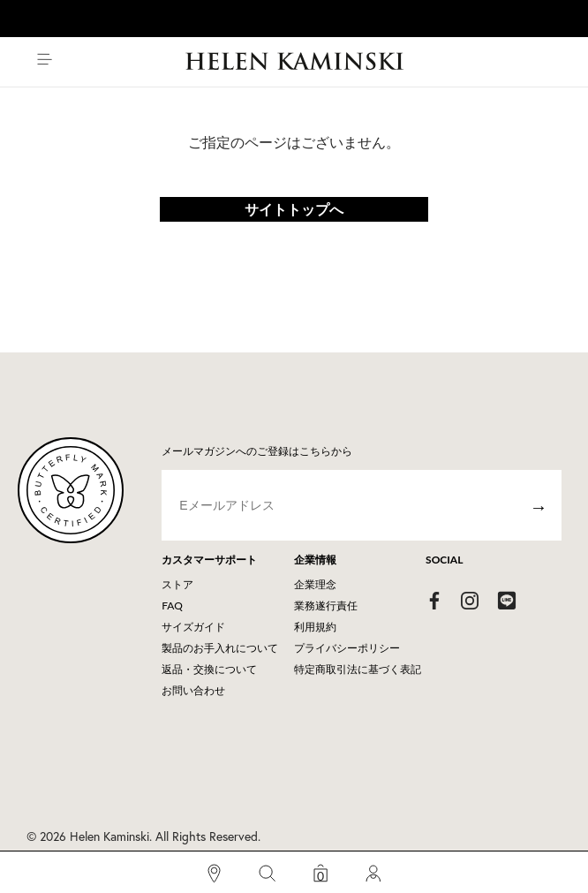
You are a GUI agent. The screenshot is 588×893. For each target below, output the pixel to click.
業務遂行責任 (326, 605)
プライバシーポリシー (347, 648)
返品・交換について (209, 669)
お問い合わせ (193, 690)
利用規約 (315, 627)
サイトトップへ (294, 209)
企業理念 (315, 584)
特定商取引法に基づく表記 (358, 669)
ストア (177, 584)
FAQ (172, 605)
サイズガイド (193, 627)
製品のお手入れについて (220, 648)
